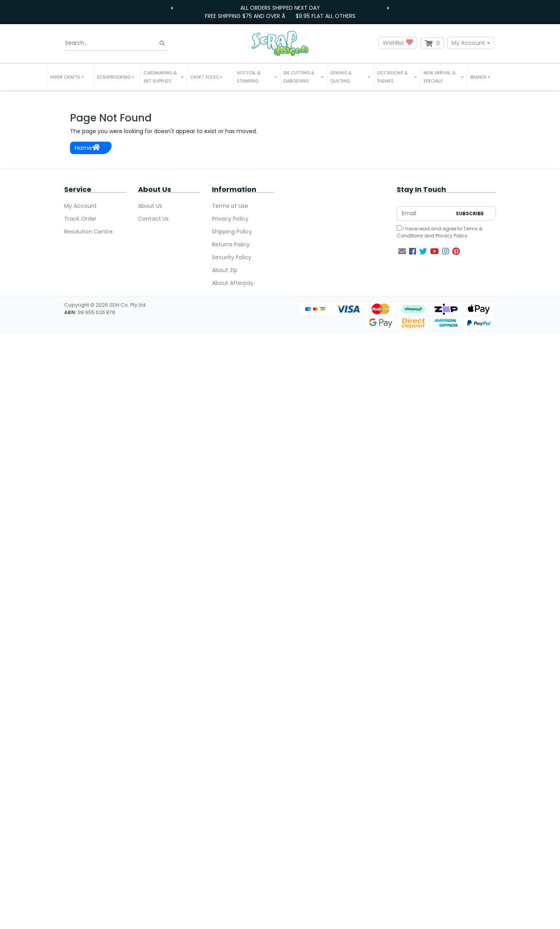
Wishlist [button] (398, 43)
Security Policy (232, 257)
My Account (468, 43)
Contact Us (153, 219)
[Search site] (162, 43)
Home (87, 148)
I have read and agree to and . (440, 232)
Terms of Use (230, 206)
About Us (150, 206)
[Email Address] (424, 213)
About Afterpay (233, 283)
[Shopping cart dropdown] (432, 43)
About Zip (225, 270)
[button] (70, 77)
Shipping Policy (232, 232)
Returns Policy (231, 244)
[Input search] (116, 43)
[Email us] (402, 251)
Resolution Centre (88, 232)
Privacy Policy (230, 219)
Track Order (80, 219)
